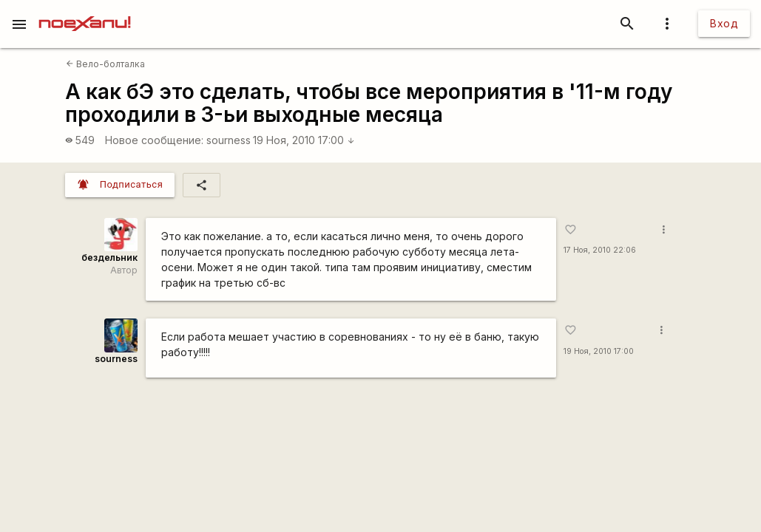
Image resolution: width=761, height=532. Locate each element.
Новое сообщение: (154, 140)
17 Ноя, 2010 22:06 (600, 250)
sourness (229, 140)
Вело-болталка (105, 64)
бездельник (109, 258)
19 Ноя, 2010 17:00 (304, 140)
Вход (724, 23)
